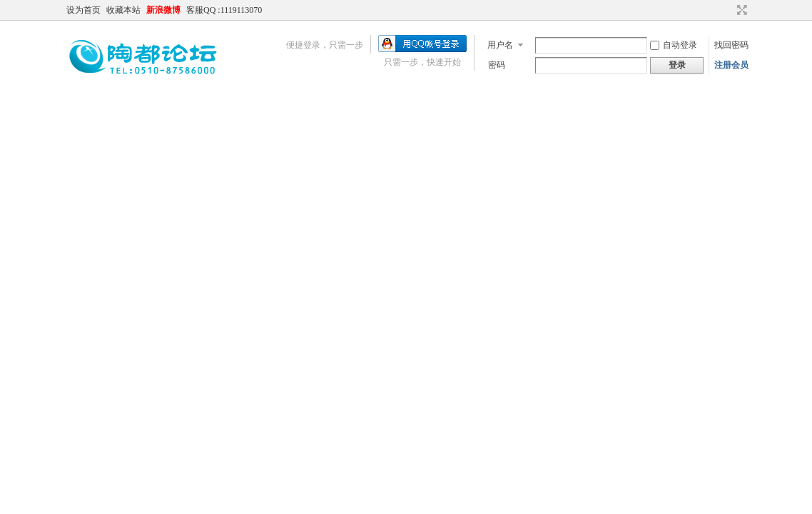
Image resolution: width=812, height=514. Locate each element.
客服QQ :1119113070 (224, 10)
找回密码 (731, 45)
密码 (497, 65)
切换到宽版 (740, 10)
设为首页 (83, 10)
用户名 (500, 45)
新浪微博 (163, 10)
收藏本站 (123, 10)
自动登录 (674, 45)
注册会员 (731, 65)
